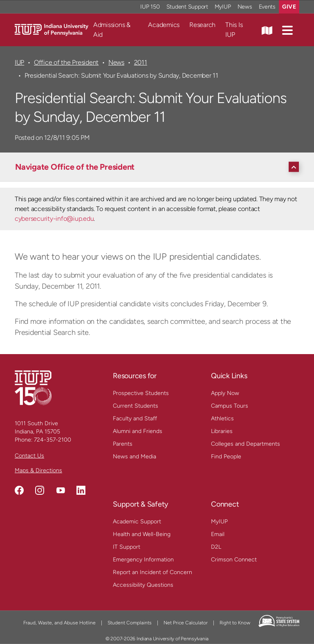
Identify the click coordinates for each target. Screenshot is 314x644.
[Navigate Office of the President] (159, 167)
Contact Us (29, 456)
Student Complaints (130, 623)
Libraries (222, 431)
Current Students (136, 406)
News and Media (135, 457)
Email (218, 534)
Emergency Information (143, 560)
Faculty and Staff (135, 418)
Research (202, 25)
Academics (164, 25)
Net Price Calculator (186, 623)
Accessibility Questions (143, 585)
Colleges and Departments (246, 444)
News (116, 62)
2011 (141, 62)
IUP (19, 62)
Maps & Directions (38, 470)
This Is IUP (234, 30)
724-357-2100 (53, 440)
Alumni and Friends (138, 431)
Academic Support (137, 522)
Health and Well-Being (142, 534)
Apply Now (225, 393)
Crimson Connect (234, 560)
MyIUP (219, 522)
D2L (216, 547)
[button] (287, 30)
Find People (226, 457)
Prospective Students (141, 393)
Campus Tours (230, 406)
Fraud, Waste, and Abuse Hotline (59, 623)
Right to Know (235, 623)
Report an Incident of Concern (153, 572)
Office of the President (66, 62)
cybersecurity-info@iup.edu (54, 219)
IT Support (127, 547)
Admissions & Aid (112, 30)
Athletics (222, 418)
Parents (123, 444)
